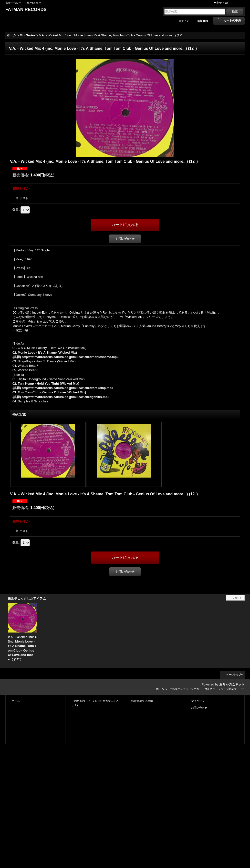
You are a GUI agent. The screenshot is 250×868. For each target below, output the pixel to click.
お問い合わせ (125, 239)
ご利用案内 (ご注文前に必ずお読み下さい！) (95, 703)
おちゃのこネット (232, 684)
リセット (237, 597)
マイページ (198, 701)
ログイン (184, 21)
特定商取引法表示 (142, 701)
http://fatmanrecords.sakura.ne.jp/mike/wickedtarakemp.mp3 (67, 388)
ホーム (16, 701)
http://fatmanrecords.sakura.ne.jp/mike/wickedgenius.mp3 (65, 397)
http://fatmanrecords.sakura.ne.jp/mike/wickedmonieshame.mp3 (70, 357)
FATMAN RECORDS (26, 10)
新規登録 (203, 21)
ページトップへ (235, 675)
